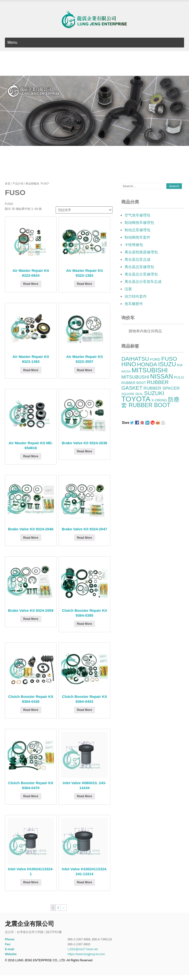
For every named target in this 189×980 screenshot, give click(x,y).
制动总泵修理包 (137, 230)
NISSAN (162, 376)
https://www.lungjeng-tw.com (86, 954)
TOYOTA (136, 399)
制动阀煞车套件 (137, 237)
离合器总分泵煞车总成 (143, 282)
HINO (129, 364)
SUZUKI (154, 393)
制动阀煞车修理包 (139, 222)
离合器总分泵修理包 (141, 274)
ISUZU (167, 364)
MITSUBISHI (150, 370)
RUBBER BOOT (134, 383)
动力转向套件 (136, 296)
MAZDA (126, 371)
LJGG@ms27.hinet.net (83, 949)
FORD (155, 359)
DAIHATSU (135, 359)
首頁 (8, 184)
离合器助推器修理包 (141, 252)
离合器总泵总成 (137, 259)
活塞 (128, 289)
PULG (179, 377)
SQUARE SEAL (132, 394)
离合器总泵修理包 (139, 267)
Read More (31, 284)
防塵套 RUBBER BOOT (150, 402)
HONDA (147, 364)
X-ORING (159, 400)
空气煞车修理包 (137, 215)
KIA (180, 365)
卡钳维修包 (134, 245)
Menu (12, 42)
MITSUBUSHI (135, 377)
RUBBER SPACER (162, 388)
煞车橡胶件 (134, 304)
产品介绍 (18, 184)
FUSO (169, 359)
